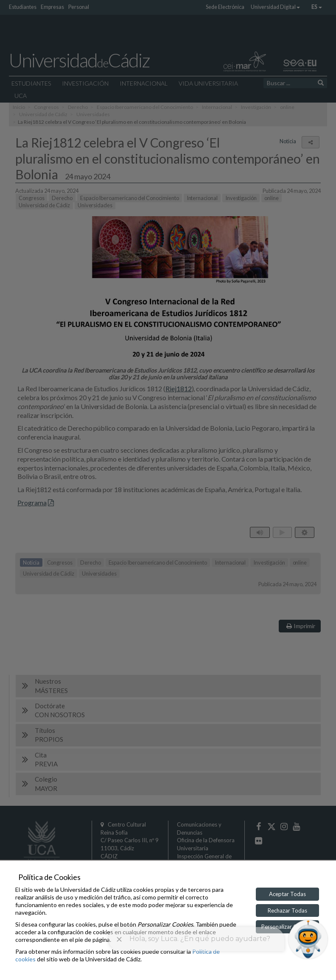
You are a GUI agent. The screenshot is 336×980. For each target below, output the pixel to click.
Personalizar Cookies (287, 927)
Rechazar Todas (287, 910)
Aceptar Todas (287, 894)
